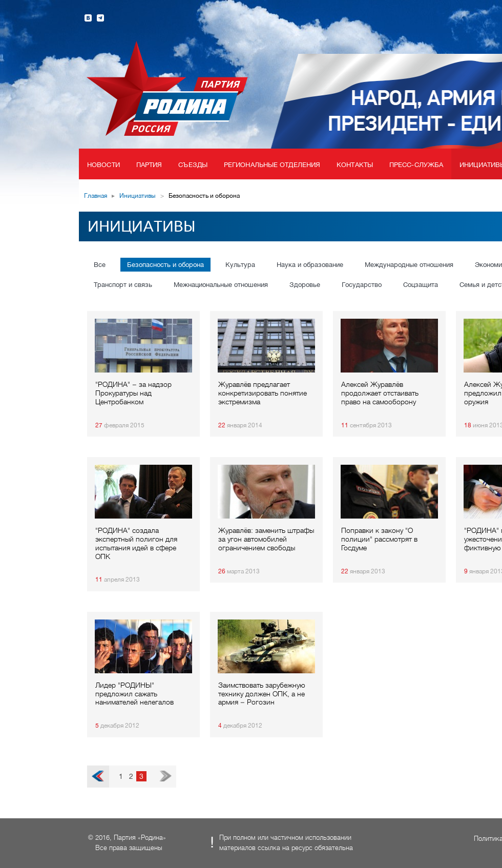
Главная (96, 196)
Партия (149, 165)
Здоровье (305, 285)
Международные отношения (409, 265)
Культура (240, 265)
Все (100, 265)
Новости (103, 165)
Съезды (193, 165)
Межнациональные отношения (221, 285)
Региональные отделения (272, 165)
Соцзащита (421, 285)
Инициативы (138, 196)
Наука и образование (310, 265)
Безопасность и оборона (165, 265)
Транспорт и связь (123, 285)
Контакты (355, 165)
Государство (362, 285)
